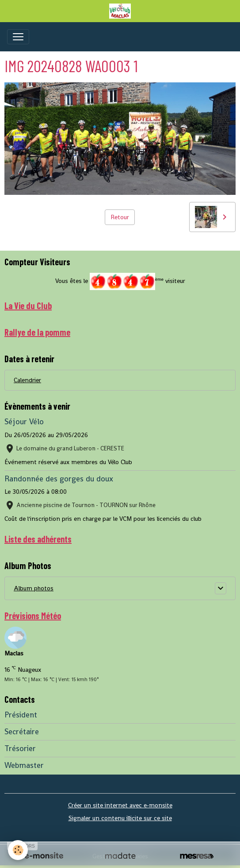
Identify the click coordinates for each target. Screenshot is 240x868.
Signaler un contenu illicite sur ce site (120, 818)
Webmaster (24, 765)
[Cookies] (18, 850)
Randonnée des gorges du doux (59, 479)
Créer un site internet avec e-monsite (120, 805)
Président (21, 715)
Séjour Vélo (24, 422)
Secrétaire (22, 732)
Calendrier (27, 380)
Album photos (34, 588)
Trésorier (20, 748)
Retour (120, 217)
